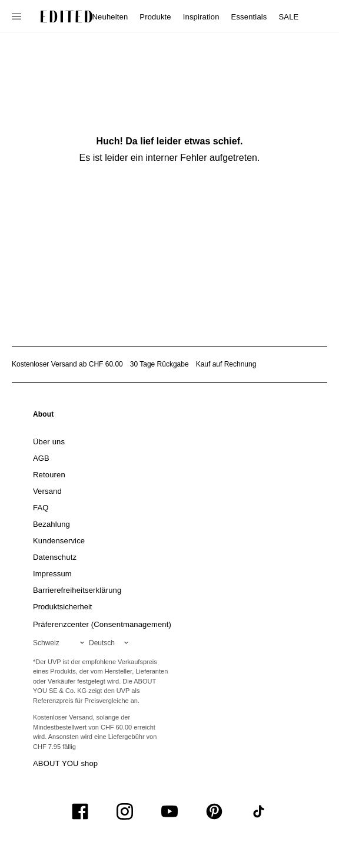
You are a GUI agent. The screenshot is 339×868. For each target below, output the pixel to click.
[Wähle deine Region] (61, 643)
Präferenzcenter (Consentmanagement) (102, 624)
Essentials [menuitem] (249, 17)
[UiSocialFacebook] (80, 811)
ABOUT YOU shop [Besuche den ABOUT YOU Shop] (65, 763)
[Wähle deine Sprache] (111, 643)
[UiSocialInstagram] (125, 811)
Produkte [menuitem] (155, 17)
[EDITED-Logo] (67, 16)
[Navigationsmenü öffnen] (18, 16)
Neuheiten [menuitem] (110, 17)
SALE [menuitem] (289, 17)
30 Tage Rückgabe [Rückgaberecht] (159, 364)
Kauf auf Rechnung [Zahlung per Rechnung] (226, 364)
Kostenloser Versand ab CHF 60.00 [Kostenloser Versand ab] (67, 364)
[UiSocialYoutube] (169, 811)
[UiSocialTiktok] (259, 811)
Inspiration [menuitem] (201, 17)
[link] (44, 417)
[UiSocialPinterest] (214, 811)
